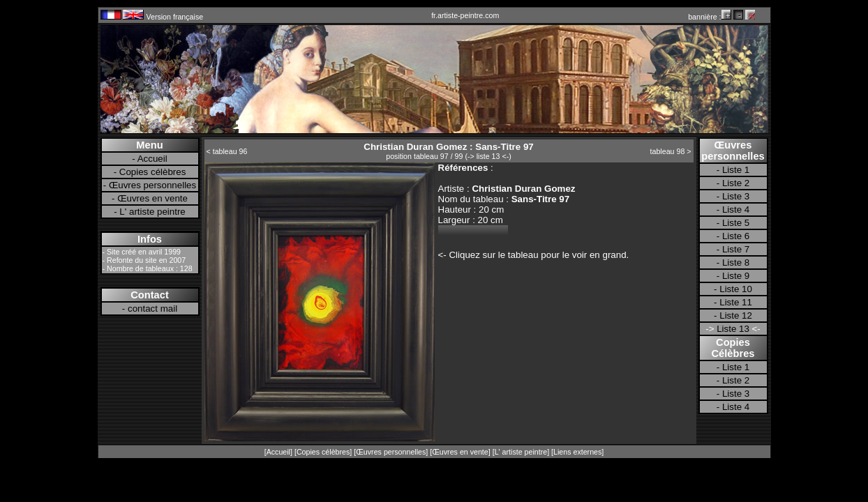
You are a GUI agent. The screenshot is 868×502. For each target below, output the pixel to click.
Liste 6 (736, 236)
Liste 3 (736, 196)
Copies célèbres (153, 172)
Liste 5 (736, 223)
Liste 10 (736, 289)
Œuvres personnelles (152, 185)
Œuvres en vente (152, 198)
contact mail (152, 309)
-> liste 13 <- (488, 156)
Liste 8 (736, 263)
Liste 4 (736, 210)
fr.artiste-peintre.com (465, 15)
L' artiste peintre (152, 212)
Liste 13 (733, 329)
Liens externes (577, 452)
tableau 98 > (671, 151)
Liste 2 (736, 183)
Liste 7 (736, 249)
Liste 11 (736, 302)
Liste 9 (736, 276)
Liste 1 (736, 170)
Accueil (152, 159)
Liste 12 (736, 315)
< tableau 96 (227, 151)
